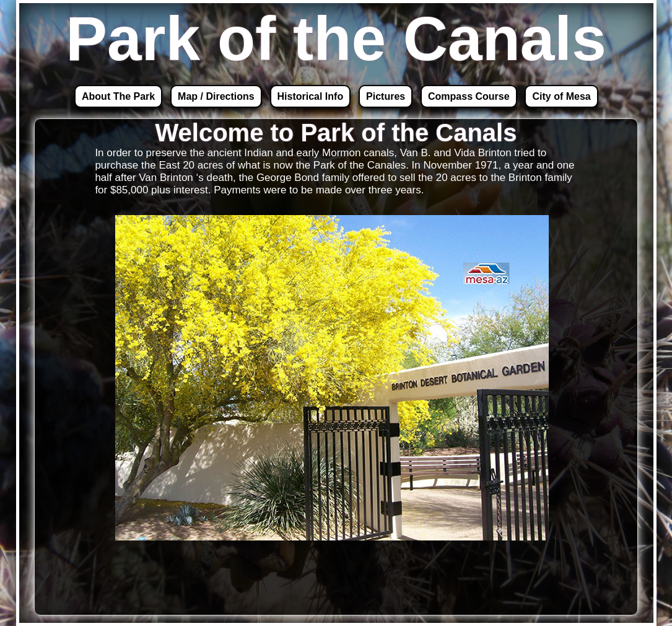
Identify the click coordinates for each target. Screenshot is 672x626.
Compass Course (469, 96)
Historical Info (311, 96)
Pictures (386, 96)
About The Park (118, 96)
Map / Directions (216, 96)
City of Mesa (561, 96)
